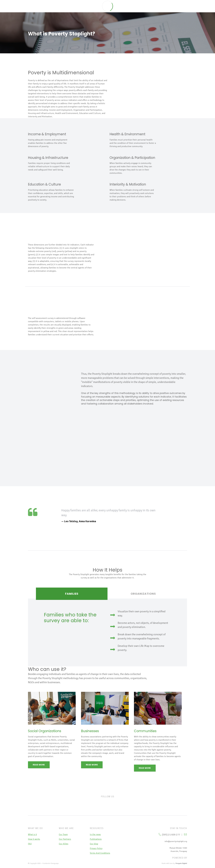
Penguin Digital (181, 863)
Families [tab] (72, 594)
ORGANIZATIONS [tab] (143, 594)
